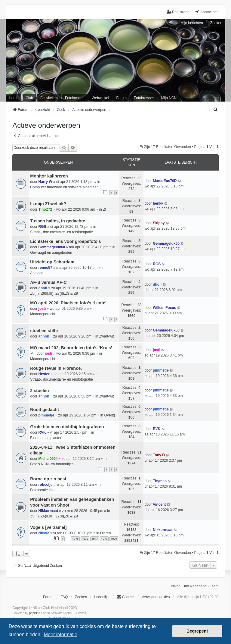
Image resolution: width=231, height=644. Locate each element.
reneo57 (45, 268)
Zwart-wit (107, 336)
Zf (105, 209)
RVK (42, 432)
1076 (85, 539)
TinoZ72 (45, 209)
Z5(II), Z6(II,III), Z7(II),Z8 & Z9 (54, 294)
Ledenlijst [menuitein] (102, 597)
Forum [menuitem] (121, 98)
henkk (158, 203)
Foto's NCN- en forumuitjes (52, 464)
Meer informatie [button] (61, 635)
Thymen (160, 481)
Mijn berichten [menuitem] (192, 23)
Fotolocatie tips (42, 490)
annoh (44, 336)
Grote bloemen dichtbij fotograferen (67, 427)
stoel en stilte (44, 331)
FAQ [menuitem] (64, 597)
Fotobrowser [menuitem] (144, 98)
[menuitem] (216, 110)
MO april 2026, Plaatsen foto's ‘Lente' (68, 303)
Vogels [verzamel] (48, 527)
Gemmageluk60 (52, 247)
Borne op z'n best (48, 479)
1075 (75, 539)
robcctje (46, 485)
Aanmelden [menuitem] (207, 12)
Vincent (159, 504)
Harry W (45, 182)
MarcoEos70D (165, 181)
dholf (43, 288)
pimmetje (161, 370)
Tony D (159, 455)
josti (42, 309)
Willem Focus (164, 308)
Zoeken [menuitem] (81, 597)
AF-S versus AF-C (48, 282)
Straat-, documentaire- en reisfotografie (62, 232)
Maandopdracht (43, 314)
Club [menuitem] (29, 98)
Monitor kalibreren (49, 176)
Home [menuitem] (14, 98)
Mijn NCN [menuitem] (169, 98)
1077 (95, 539)
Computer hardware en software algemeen (64, 187)
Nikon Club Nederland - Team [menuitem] (195, 586)
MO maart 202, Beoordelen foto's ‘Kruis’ (71, 348)
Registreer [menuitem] (178, 12)
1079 (114, 539)
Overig (109, 415)
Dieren (105, 533)
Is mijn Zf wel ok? (48, 204)
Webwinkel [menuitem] (100, 98)
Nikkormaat (48, 511)
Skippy (159, 223)
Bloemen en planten (46, 438)
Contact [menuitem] (126, 597)
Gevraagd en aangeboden (51, 253)
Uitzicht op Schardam (52, 262)
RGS (42, 227)
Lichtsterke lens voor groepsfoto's (65, 241)
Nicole (44, 533)
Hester (44, 374)
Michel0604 (48, 459)
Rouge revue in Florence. (56, 368)
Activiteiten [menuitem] (49, 98)
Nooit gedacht (45, 410)
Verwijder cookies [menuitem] (156, 597)
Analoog (37, 273)
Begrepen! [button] (197, 631)
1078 (104, 539)
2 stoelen (39, 391)
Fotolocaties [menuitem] (75, 98)
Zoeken (216, 23)
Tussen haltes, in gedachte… (60, 221)
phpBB (34, 613)
